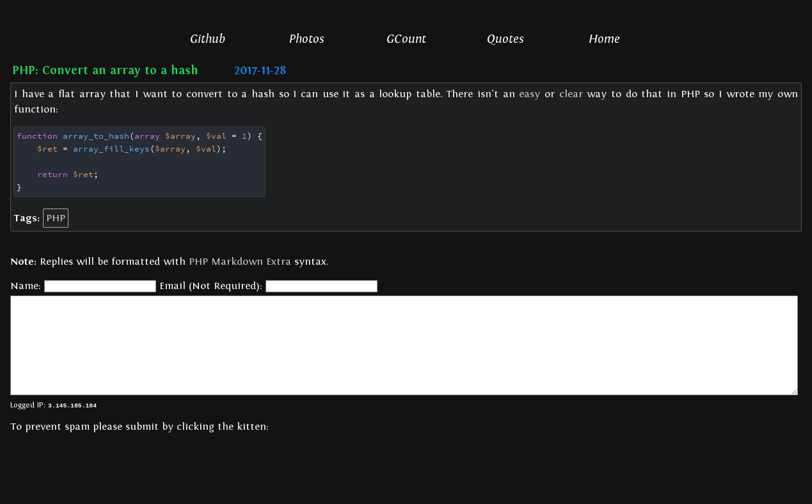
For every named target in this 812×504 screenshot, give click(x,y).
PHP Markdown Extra (240, 261)
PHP (56, 217)
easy (529, 94)
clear (571, 94)
